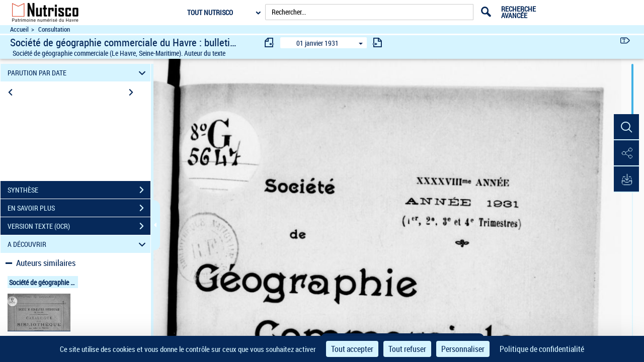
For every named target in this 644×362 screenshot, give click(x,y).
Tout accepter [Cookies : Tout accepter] (352, 349)
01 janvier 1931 (317, 43)
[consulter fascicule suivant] (377, 42)
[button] (626, 127)
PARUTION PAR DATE (78, 73)
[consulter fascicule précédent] (270, 42)
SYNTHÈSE (79, 190)
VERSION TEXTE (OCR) (79, 226)
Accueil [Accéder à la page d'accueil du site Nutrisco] (19, 29)
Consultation (54, 29)
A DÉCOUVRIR (78, 244)
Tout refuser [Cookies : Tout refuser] (407, 349)
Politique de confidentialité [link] (542, 349)
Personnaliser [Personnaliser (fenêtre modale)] (463, 349)
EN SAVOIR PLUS (79, 208)
